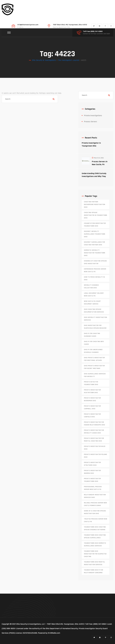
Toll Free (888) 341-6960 (93, 31)
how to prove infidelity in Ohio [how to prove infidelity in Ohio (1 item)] (94, 278)
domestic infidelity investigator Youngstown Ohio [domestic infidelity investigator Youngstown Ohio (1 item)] (95, 253)
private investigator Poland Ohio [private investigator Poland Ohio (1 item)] (96, 456)
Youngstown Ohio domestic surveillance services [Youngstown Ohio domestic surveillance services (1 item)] (95, 544)
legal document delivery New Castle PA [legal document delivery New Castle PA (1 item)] (94, 295)
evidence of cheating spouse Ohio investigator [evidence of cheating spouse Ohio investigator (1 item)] (95, 262)
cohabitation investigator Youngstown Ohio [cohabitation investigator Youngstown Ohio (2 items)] (95, 225)
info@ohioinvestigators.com (28, 25)
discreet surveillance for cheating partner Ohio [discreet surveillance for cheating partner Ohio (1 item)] (95, 243)
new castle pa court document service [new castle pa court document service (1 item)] (92, 303)
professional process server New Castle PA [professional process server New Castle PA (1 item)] (93, 488)
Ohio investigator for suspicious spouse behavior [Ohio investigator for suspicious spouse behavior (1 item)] (95, 327)
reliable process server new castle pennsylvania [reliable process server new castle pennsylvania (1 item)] (95, 504)
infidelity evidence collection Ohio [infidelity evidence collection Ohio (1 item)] (91, 286)
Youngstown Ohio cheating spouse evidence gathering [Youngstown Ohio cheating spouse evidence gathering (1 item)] (95, 528)
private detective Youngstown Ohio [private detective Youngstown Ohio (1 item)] (91, 383)
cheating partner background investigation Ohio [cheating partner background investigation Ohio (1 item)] (95, 204)
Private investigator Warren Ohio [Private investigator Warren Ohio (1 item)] (92, 472)
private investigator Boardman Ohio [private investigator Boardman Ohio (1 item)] (92, 399)
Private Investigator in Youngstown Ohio (91, 144)
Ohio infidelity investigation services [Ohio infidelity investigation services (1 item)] (96, 319)
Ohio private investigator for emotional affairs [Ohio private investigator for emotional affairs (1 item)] (94, 359)
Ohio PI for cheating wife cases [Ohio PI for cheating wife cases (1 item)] (94, 343)
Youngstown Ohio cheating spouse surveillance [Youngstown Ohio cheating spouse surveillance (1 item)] (95, 536)
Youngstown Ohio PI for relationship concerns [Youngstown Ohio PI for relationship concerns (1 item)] (94, 571)
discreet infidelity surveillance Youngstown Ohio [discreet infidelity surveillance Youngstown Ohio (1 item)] (95, 234)
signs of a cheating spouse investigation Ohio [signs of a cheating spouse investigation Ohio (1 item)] (95, 512)
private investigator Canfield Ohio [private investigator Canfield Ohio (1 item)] (92, 415)
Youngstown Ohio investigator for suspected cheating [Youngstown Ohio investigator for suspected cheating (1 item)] (95, 554)
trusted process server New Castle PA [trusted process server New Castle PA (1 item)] (96, 520)
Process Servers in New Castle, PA (100, 163)
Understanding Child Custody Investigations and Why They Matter (94, 176)
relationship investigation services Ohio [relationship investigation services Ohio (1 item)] (95, 496)
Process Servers (91, 122)
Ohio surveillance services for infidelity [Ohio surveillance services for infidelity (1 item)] (95, 375)
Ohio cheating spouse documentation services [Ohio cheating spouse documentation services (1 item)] (94, 311)
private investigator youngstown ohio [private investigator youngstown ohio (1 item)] (92, 480)
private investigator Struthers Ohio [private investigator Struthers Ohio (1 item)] (92, 464)
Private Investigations (93, 116)
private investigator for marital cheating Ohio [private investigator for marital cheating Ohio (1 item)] (94, 440)
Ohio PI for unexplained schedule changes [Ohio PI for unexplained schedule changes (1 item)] (93, 351)
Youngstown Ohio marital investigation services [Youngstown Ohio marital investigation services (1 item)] (95, 563)
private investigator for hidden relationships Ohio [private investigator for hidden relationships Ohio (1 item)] (95, 424)
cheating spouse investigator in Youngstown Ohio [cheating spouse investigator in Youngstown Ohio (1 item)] (96, 215)
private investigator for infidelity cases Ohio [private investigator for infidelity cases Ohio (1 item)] (94, 432)
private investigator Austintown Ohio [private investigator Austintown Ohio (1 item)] (92, 391)
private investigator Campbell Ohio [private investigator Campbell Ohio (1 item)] (92, 407)
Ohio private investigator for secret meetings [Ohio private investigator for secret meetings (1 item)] (94, 367)
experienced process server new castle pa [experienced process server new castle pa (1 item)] (95, 270)
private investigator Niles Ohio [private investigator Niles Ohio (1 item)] (95, 448)
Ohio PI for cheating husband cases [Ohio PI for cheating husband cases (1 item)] (92, 335)
